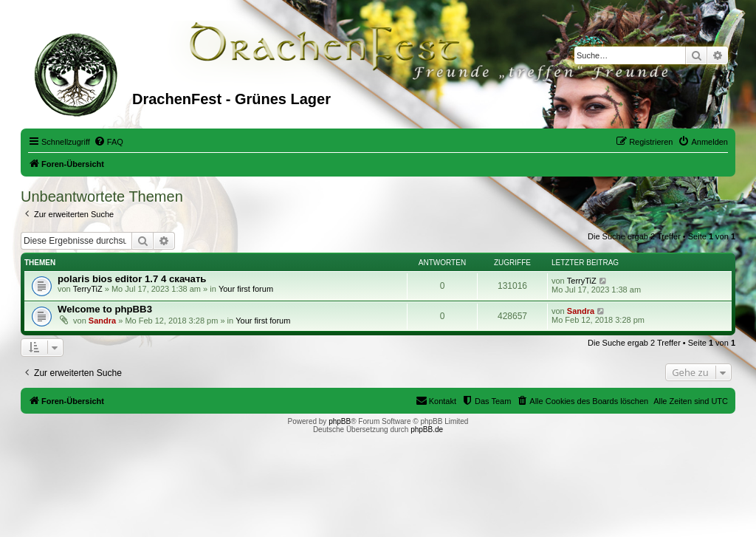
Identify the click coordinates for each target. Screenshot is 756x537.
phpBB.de (427, 430)
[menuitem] (109, 142)
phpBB (340, 421)
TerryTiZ (88, 289)
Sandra (102, 321)
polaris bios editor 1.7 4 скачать (132, 279)
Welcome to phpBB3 (105, 309)
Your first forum (246, 289)
